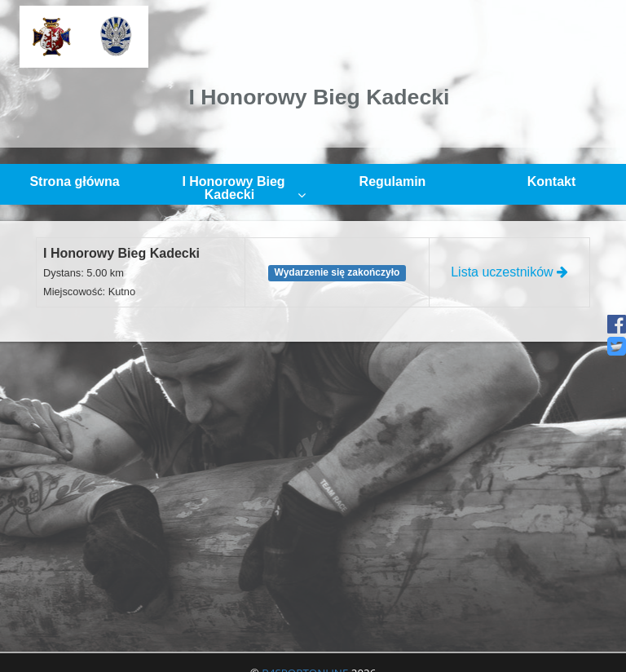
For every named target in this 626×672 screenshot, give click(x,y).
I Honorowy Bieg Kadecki (244, 188)
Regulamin (393, 181)
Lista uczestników (509, 272)
